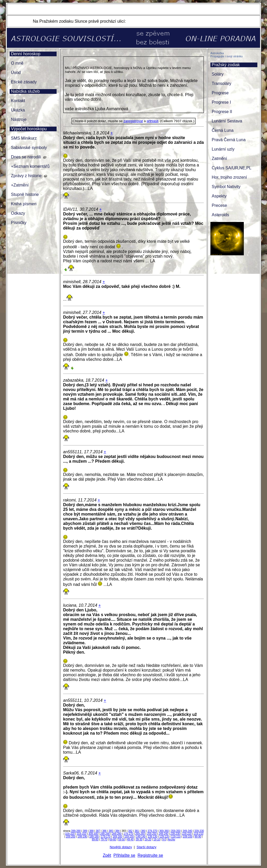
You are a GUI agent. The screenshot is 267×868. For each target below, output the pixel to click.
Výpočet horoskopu (29, 129)
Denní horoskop (26, 54)
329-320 (70, 834)
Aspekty (219, 196)
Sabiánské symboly (29, 148)
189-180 (94, 837)
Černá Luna (223, 130)
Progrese (220, 93)
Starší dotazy (147, 847)
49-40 (130, 839)
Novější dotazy (121, 847)
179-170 (106, 837)
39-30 (139, 839)
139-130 (153, 837)
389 (85, 831)
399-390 (76, 831)
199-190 (82, 837)
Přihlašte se (124, 855)
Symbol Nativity (226, 187)
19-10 (157, 839)
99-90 (198, 837)
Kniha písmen (24, 204)
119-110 (176, 837)
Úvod (16, 73)
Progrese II (222, 112)
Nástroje (19, 119)
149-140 (141, 837)
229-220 (187, 834)
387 (98, 831)
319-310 (81, 834)
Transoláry (222, 83)
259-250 (152, 834)
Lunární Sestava (227, 121)
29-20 (148, 839)
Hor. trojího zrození (229, 177)
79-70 (104, 839)
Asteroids (220, 215)
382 (130, 831)
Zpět (107, 855)
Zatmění (219, 159)
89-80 (95, 839)
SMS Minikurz (24, 138)
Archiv (172, 839)
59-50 (122, 839)
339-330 (199, 831)
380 (143, 831)
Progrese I (221, 102)
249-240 (163, 834)
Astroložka (217, 53)
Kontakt (18, 101)
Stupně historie (25, 194)
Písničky (19, 223)
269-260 (140, 834)
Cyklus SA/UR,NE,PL (232, 168)
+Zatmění (20, 185)
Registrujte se (150, 855)
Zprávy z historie (26, 176)
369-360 (164, 831)
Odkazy (18, 213)
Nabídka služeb (25, 91)
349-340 (187, 831)
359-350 (176, 831)
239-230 (175, 834)
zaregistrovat (133, 121)
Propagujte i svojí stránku (227, 56)
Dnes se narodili (26, 157)
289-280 (117, 834)
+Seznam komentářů (30, 166)
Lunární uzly (223, 149)
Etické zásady (24, 82)
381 (137, 831)
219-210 (199, 834)
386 (104, 831)
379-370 (152, 831)
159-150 (129, 837)
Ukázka (18, 110)
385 (111, 831)
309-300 (93, 834)
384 (117, 831)
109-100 (188, 837)
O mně (17, 63)
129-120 (164, 837)
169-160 (117, 837)
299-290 (105, 834)
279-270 (128, 834)
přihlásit (153, 121)
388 (91, 831)
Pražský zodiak (226, 65)
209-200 (71, 837)
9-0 (164, 839)
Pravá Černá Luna (229, 140)
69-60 (113, 839)
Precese (219, 205)
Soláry (218, 74)
